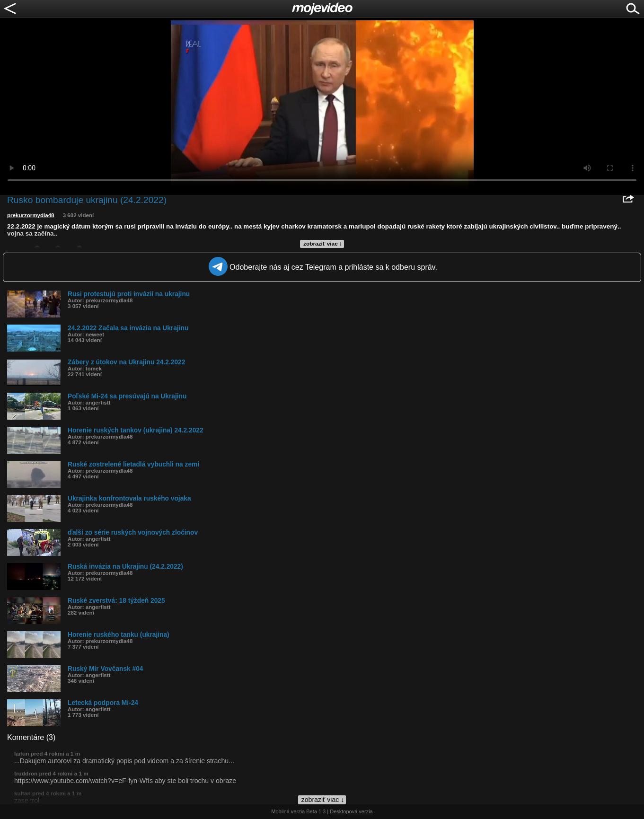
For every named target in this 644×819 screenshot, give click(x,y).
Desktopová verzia (351, 811)
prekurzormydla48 (31, 215)
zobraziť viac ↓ (323, 244)
